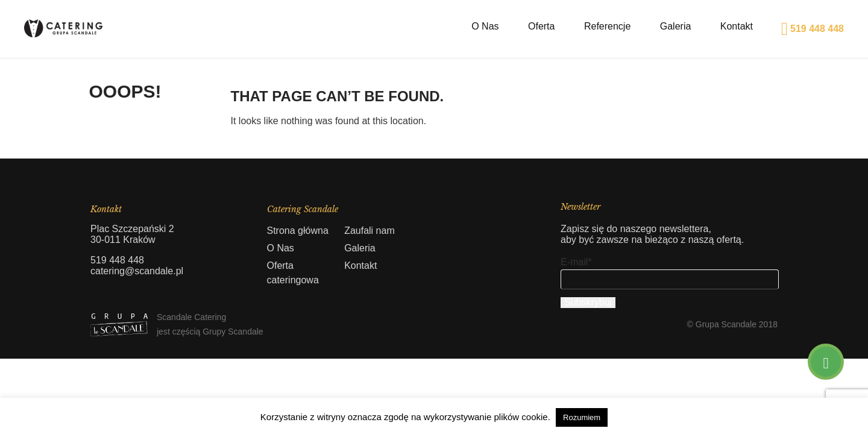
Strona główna (298, 231)
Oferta (541, 26)
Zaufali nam (370, 231)
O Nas (485, 26)
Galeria (676, 26)
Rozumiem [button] (582, 417)
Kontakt (737, 26)
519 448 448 (813, 29)
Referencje (607, 26)
